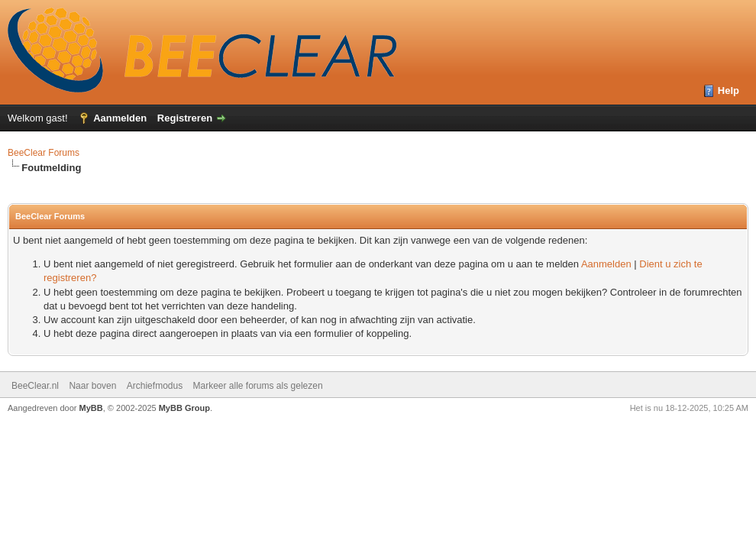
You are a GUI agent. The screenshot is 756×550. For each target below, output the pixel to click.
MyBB (91, 408)
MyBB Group (184, 408)
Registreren (185, 118)
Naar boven (92, 386)
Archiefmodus (155, 386)
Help (729, 91)
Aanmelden (120, 118)
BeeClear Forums (44, 153)
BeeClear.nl (35, 386)
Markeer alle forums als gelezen (258, 386)
